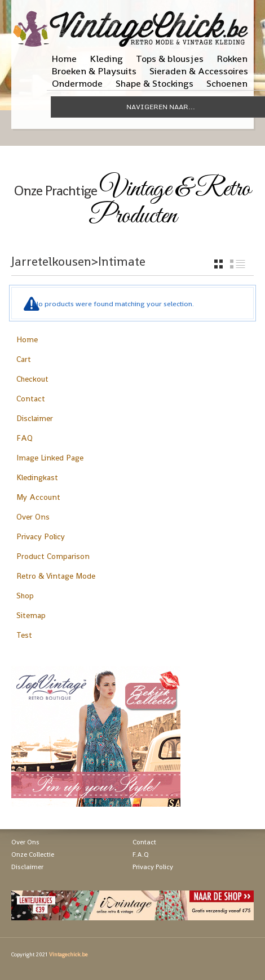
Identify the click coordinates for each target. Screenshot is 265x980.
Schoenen (227, 83)
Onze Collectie (33, 854)
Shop (25, 596)
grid (218, 264)
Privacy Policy (41, 536)
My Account (38, 497)
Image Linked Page (50, 458)
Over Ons (33, 517)
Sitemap (31, 615)
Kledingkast (37, 477)
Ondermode (77, 83)
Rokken (232, 59)
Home (64, 59)
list (238, 264)
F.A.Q (141, 854)
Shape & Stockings (154, 83)
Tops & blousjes (170, 59)
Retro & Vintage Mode (56, 576)
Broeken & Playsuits (94, 71)
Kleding (106, 59)
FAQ (25, 438)
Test (24, 635)
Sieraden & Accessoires (199, 71)
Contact (31, 399)
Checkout (32, 379)
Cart (24, 359)
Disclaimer (35, 418)
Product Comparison (53, 556)
